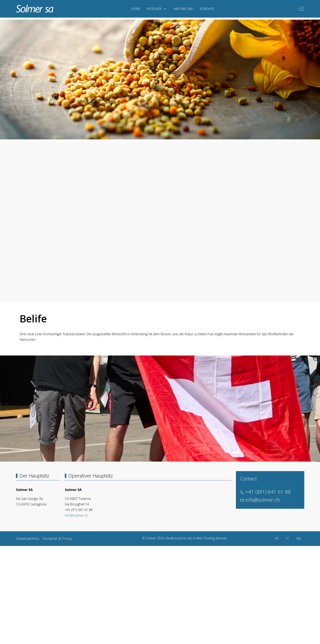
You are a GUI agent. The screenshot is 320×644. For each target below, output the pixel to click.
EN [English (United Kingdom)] (299, 539)
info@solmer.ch (76, 515)
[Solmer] (35, 9)
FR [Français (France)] (277, 539)
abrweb (221, 538)
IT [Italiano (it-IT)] (287, 539)
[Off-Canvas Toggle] (301, 9)
